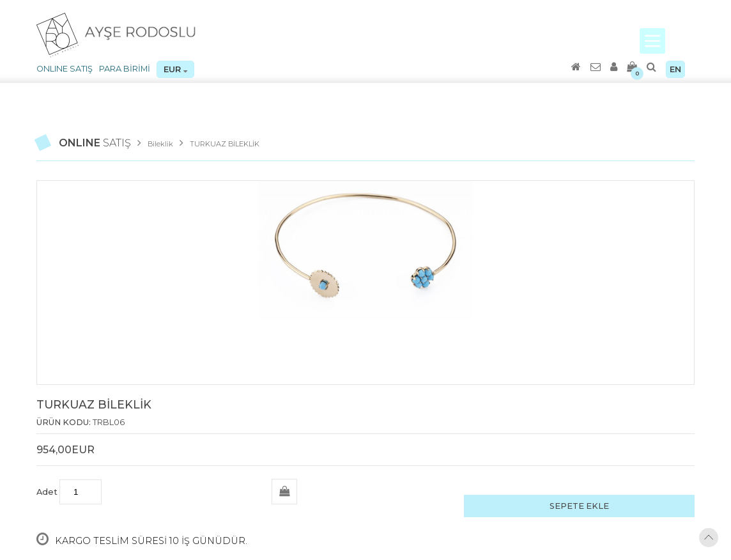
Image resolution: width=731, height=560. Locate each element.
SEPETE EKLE (579, 506)
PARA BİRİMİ (125, 69)
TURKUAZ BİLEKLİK (225, 144)
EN (675, 69)
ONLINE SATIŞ (65, 69)
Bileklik (160, 144)
